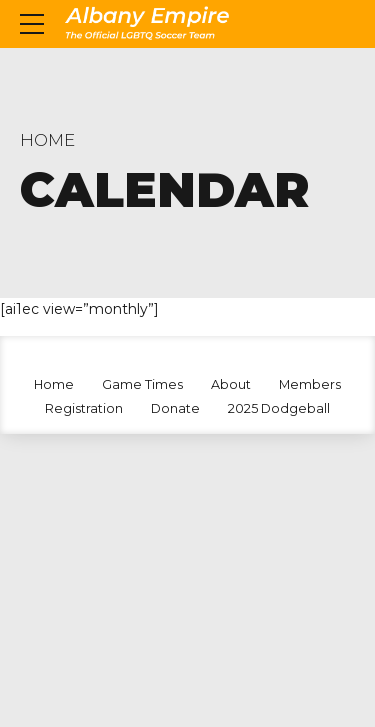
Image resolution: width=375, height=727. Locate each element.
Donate (175, 408)
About (231, 384)
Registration (84, 408)
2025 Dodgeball (279, 408)
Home (47, 140)
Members (310, 384)
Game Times (142, 384)
